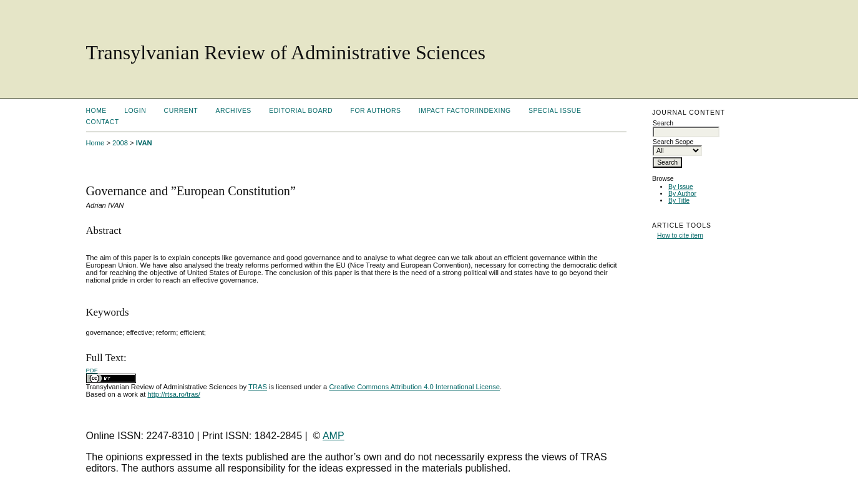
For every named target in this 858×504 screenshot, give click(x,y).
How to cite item (680, 235)
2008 (120, 143)
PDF (92, 370)
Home (96, 111)
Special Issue (555, 111)
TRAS (258, 387)
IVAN (144, 143)
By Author (682, 194)
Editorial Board (301, 111)
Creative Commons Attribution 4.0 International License (414, 387)
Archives (234, 111)
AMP (334, 436)
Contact (103, 122)
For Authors (376, 111)
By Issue (681, 187)
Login (135, 111)
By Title (679, 201)
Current (181, 111)
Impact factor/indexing (465, 111)
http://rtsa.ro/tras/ (174, 394)
